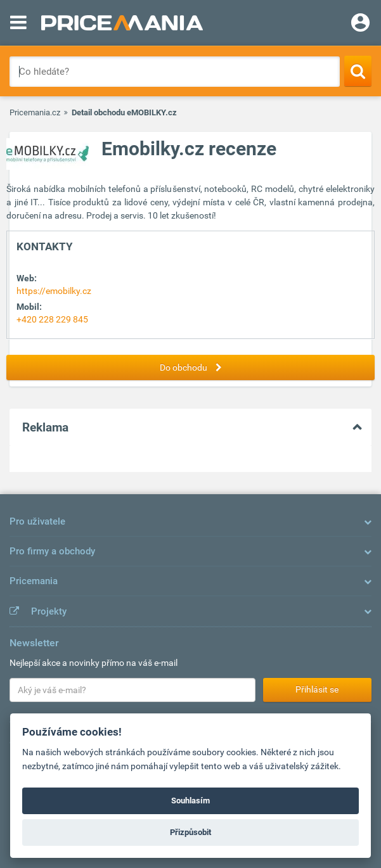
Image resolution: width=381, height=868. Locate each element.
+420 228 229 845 (52, 319)
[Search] (358, 71)
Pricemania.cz (35, 112)
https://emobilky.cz (54, 291)
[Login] (360, 24)
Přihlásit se (317, 689)
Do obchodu (194, 367)
